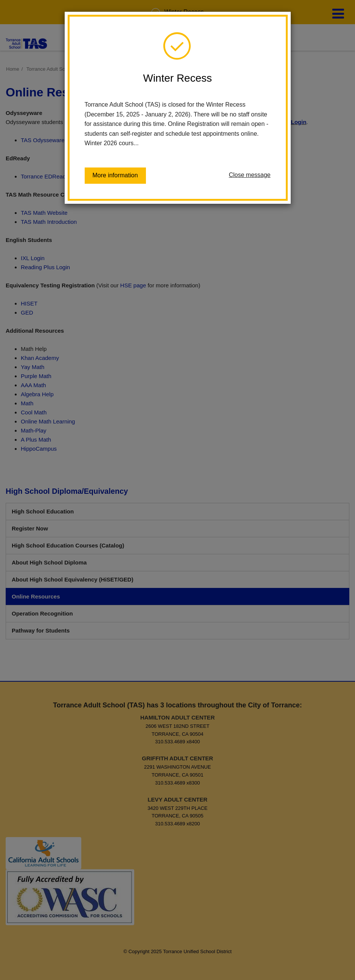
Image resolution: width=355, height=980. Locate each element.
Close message (250, 175)
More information (115, 175)
